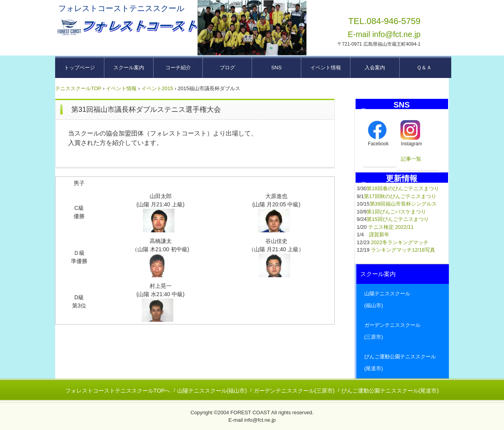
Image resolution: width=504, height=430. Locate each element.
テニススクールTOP (78, 88)
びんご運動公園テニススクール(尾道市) (390, 391)
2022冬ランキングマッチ (400, 242)
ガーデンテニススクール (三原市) (403, 331)
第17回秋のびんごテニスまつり (400, 196)
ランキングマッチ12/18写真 (403, 250)
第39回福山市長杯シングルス (403, 204)
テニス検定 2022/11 (391, 227)
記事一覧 (411, 159)
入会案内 (375, 68)
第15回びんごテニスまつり (397, 219)
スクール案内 (129, 68)
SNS (277, 68)
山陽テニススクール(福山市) (212, 391)
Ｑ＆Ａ (424, 68)
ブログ (227, 68)
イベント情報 (326, 68)
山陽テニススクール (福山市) (403, 299)
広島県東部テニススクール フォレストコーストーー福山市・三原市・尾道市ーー (127, 28)
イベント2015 (157, 88)
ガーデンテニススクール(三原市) (294, 391)
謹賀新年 (379, 234)
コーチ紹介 (178, 68)
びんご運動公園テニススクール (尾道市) (403, 362)
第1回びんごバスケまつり (396, 212)
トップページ (80, 68)
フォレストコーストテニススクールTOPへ (118, 391)
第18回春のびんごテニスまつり (403, 188)
